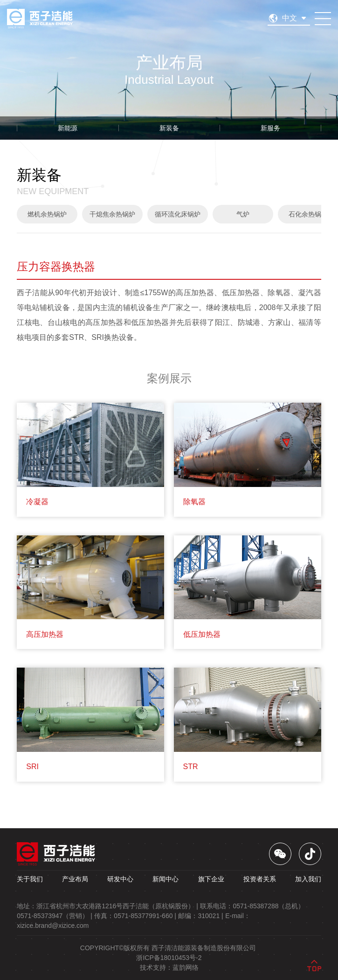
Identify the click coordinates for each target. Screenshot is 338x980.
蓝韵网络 (186, 967)
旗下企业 (211, 879)
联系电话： (252, 906)
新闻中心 (166, 879)
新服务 (270, 128)
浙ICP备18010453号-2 (169, 958)
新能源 (68, 128)
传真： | (135, 916)
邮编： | (200, 916)
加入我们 (308, 879)
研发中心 (120, 879)
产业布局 (75, 879)
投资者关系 (260, 879)
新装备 (169, 128)
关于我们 (30, 879)
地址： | (107, 906)
